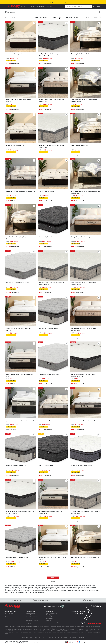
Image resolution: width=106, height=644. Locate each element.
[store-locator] (94, 6)
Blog (7, 617)
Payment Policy (50, 617)
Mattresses (12, 17)
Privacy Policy (50, 619)
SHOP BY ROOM (34, 6)
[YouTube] (96, 607)
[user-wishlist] (98, 6)
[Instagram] (94, 607)
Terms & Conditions (51, 613)
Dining (51, 638)
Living (44, 638)
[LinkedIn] (100, 607)
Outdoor (64, 638)
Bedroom (37, 638)
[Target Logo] (14, 6)
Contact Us (8, 615)
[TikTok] (98, 607)
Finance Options (30, 613)
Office (57, 638)
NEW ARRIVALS (25, 6)
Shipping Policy (50, 615)
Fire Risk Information (31, 624)
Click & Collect (30, 619)
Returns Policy (30, 615)
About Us (49, 620)
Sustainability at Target (52, 622)
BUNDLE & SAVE (50, 6)
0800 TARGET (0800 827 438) (52, 606)
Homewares (73, 638)
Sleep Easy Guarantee (32, 622)
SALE (8, 22)
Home (7, 17)
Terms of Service (37, 643)
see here (44, 628)
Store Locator (9, 613)
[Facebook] (92, 607)
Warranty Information (32, 620)
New (31, 638)
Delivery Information (31, 617)
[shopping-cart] (100, 6)
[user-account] (96, 6)
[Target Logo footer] (24, 606)
